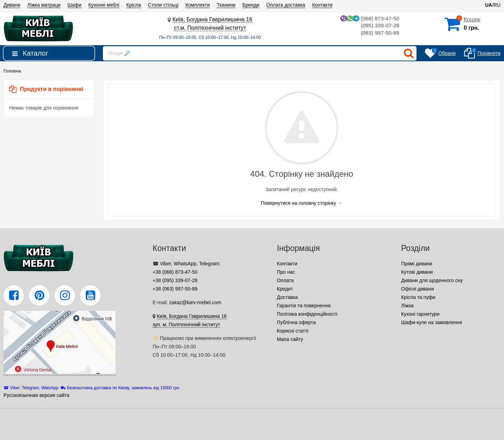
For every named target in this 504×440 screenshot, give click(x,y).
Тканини (226, 5)
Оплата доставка (286, 5)
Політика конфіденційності (307, 314)
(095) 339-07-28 (379, 26)
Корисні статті (293, 331)
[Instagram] (65, 295)
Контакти (322, 5)
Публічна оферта (296, 322)
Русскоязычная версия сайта (36, 395)
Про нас (286, 272)
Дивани (12, 5)
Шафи (75, 5)
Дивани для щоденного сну (432, 280)
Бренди (251, 5)
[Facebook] (14, 295)
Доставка (287, 297)
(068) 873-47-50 (369, 19)
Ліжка (407, 306)
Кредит (285, 289)
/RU (493, 5)
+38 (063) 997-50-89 (175, 289)
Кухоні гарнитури (420, 314)
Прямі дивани (417, 264)
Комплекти (198, 5)
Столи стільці (163, 5)
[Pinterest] (39, 295)
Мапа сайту (290, 339)
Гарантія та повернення (304, 306)
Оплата (285, 280)
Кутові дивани (417, 272)
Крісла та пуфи (418, 297)
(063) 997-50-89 (379, 33)
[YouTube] (90, 295)
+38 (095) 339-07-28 (175, 280)
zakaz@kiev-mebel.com (195, 302)
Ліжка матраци (44, 5)
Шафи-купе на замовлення (432, 322)
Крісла (134, 5)
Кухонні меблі (104, 5)
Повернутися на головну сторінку (299, 203)
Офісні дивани (418, 289)
